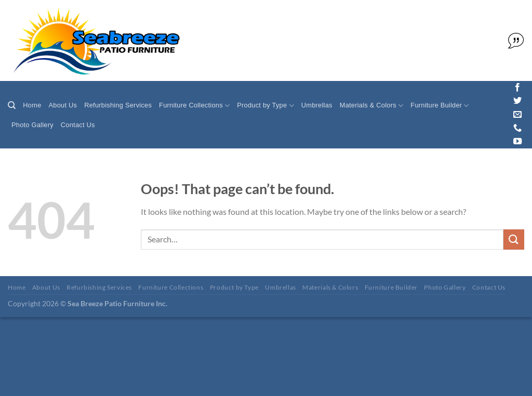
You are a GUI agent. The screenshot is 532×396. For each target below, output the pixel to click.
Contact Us (78, 125)
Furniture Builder (440, 106)
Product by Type (265, 106)
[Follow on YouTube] (517, 142)
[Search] (12, 105)
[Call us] (517, 128)
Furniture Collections (194, 106)
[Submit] (514, 240)
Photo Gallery (32, 125)
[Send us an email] (517, 115)
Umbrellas (317, 105)
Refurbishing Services (118, 105)
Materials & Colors (372, 106)
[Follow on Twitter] (517, 101)
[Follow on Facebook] (517, 88)
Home (32, 105)
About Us (63, 105)
